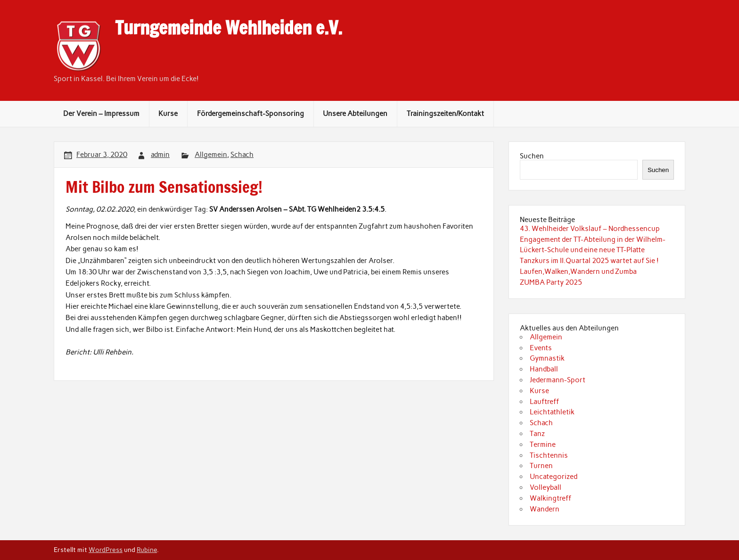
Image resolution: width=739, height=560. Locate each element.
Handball (544, 369)
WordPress (106, 550)
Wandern (545, 509)
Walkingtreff (550, 498)
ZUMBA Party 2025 (551, 282)
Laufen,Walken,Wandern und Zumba (578, 272)
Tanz (537, 434)
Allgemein (211, 155)
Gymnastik (547, 358)
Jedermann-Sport (558, 380)
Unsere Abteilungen (355, 114)
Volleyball (546, 487)
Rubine (147, 550)
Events (541, 348)
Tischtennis (549, 455)
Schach (242, 155)
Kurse (168, 114)
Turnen (541, 466)
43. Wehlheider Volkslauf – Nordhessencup (590, 229)
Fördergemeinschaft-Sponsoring (250, 114)
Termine (543, 445)
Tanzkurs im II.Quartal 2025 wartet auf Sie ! (589, 261)
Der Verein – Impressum (101, 114)
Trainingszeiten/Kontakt (445, 114)
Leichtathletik (552, 412)
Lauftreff (544, 402)
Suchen (532, 156)
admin (160, 155)
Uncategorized (554, 477)
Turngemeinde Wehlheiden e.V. (229, 28)
